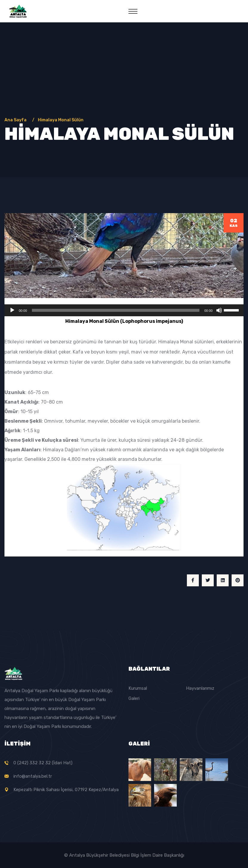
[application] (124, 310)
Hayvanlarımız (200, 688)
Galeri (134, 698)
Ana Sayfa (16, 120)
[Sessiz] (219, 310)
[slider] (116, 310)
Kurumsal (138, 688)
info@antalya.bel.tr (33, 776)
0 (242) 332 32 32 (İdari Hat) (43, 763)
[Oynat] (12, 310)
